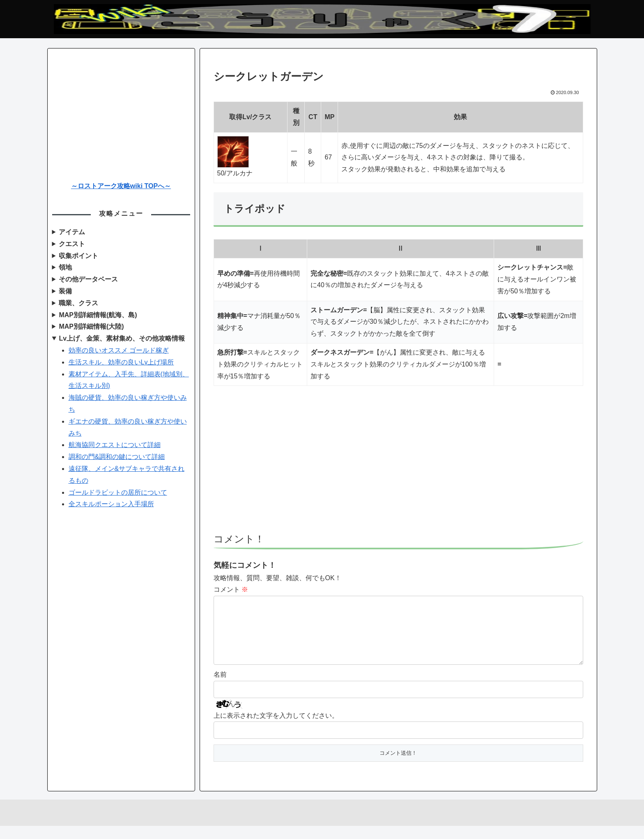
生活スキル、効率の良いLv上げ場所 (121, 362)
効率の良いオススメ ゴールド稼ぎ (119, 350)
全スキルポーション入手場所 (111, 504)
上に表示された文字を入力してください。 (276, 729)
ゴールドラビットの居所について (118, 492)
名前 (220, 688)
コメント (231, 589)
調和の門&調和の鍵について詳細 (117, 457)
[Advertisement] (398, 463)
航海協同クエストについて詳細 (115, 445)
